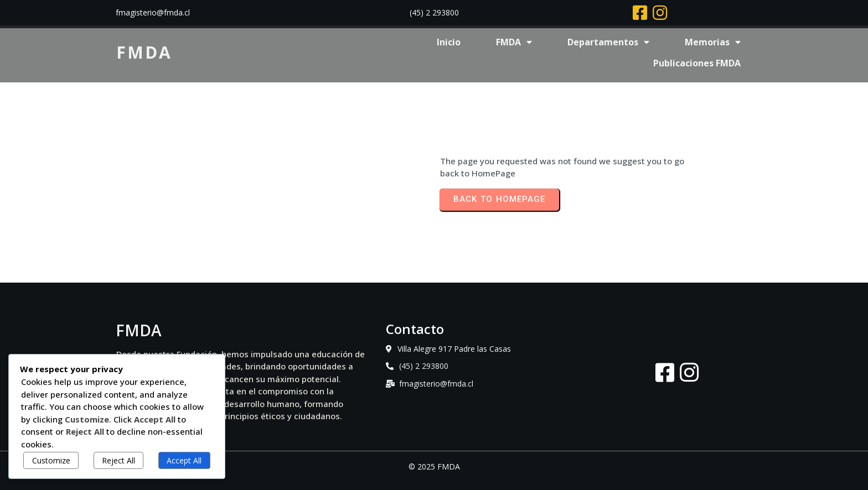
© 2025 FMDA (434, 466)
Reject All (118, 460)
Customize (51, 460)
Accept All (184, 460)
